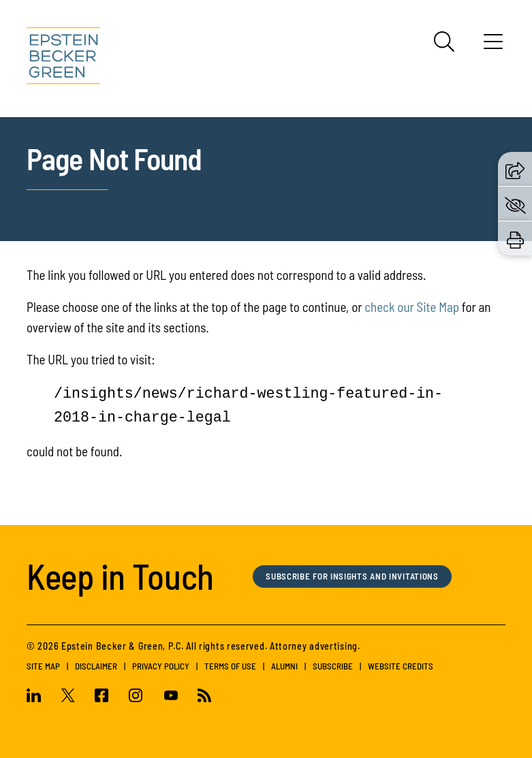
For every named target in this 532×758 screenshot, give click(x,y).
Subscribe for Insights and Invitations (354, 577)
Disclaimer (96, 666)
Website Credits (401, 666)
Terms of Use (230, 666)
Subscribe (333, 666)
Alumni (284, 666)
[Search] (444, 42)
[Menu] (493, 46)
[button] (515, 169)
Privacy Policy (161, 666)
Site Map (43, 666)
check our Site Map (412, 307)
